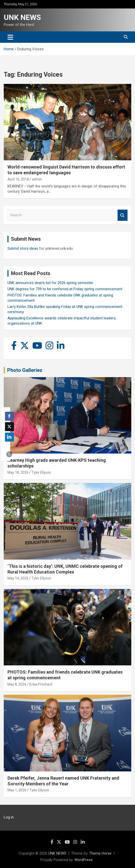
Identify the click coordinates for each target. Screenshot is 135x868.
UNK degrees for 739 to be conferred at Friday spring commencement (65, 289)
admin (37, 179)
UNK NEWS (22, 17)
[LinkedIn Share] (9, 437)
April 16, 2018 (18, 179)
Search (123, 215)
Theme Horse (100, 853)
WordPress (84, 860)
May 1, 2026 (17, 790)
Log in (9, 817)
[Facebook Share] (9, 416)
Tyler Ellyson (41, 472)
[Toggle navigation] (10, 37)
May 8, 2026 (17, 684)
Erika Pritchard (41, 684)
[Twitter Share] (9, 427)
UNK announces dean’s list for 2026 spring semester (50, 283)
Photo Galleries (25, 370)
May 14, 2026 (18, 578)
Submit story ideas (23, 248)
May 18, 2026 (18, 472)
